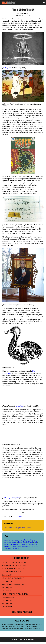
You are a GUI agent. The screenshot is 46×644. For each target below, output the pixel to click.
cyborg (15, 542)
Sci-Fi (15, 528)
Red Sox (28, 544)
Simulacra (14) (7, 607)
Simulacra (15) (7, 575)
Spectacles (21, 528)
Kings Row (19, 406)
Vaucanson (8, 548)
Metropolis (7, 68)
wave (15, 548)
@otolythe (37, 628)
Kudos (10, 528)
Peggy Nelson (27, 612)
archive (20, 516)
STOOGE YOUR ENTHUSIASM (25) (14, 572)
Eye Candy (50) (7, 591)
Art (5, 528)
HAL (36, 542)
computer (8, 542)
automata (22, 540)
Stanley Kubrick (27, 546)
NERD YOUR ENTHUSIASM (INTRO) (15, 594)
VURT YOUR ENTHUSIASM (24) (13, 569)
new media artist (21, 624)
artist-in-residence (11, 540)
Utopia (28, 528)
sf (11, 546)
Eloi (24, 542)
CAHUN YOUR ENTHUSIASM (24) (14, 562)
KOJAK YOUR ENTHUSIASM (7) (13, 578)
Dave (20, 542)
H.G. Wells (30, 542)
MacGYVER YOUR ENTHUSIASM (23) (15, 565)
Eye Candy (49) (7, 600)
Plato (23, 544)
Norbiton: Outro (8, 597)
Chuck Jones (31, 540)
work (20, 548)
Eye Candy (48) (7, 604)
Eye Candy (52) (7, 581)
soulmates (17, 546)
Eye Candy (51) (7, 588)
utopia (36, 546)
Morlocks (17, 544)
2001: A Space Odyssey (11, 498)
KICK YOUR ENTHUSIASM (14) (13, 584)
